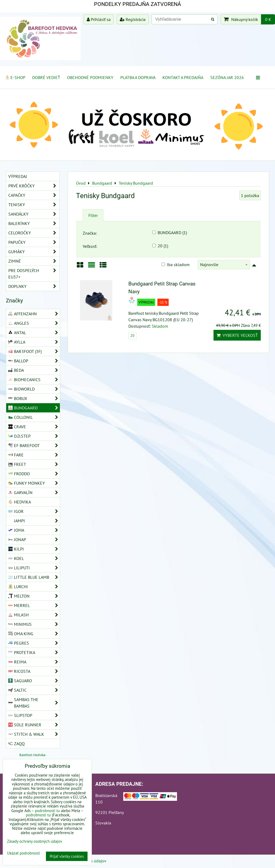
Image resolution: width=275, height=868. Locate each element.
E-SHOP (15, 77)
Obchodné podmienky (90, 77)
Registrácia (133, 19)
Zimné (34, 261)
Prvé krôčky (34, 186)
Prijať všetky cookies (67, 856)
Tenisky (34, 205)
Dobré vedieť (46, 77)
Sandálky (34, 214)
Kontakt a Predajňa (183, 77)
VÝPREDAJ (18, 176)
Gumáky (34, 252)
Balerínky (34, 223)
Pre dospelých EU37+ (34, 274)
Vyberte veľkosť (237, 335)
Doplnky (34, 286)
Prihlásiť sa (99, 19)
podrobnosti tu (47, 811)
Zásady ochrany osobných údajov (35, 841)
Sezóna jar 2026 (227, 77)
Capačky (34, 195)
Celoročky (34, 233)
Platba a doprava (138, 77)
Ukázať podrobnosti (23, 853)
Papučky (34, 242)
